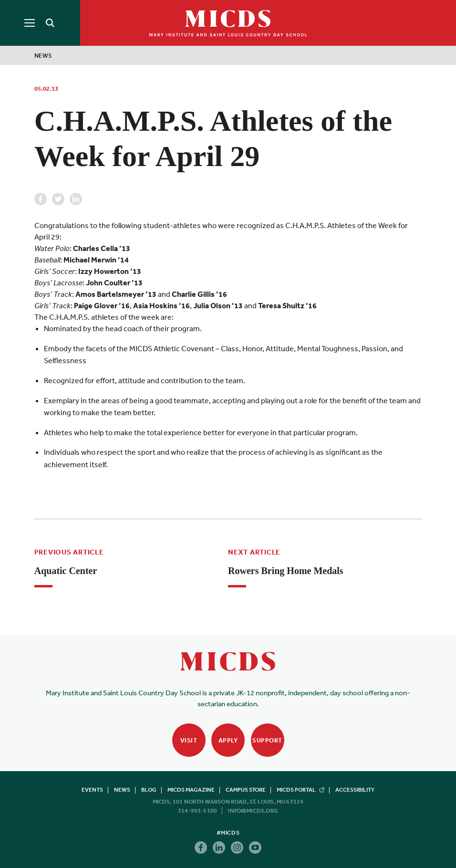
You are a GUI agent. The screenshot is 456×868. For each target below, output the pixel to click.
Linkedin (76, 199)
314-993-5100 (197, 811)
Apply (228, 740)
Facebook (41, 199)
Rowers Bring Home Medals (286, 571)
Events (92, 790)
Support (267, 740)
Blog (149, 790)
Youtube (255, 847)
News (43, 56)
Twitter (58, 199)
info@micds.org (253, 811)
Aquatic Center (66, 571)
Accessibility (355, 790)
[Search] (49, 23)
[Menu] (30, 23)
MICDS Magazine (191, 790)
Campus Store (246, 790)
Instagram (237, 847)
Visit (189, 740)
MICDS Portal (301, 790)
